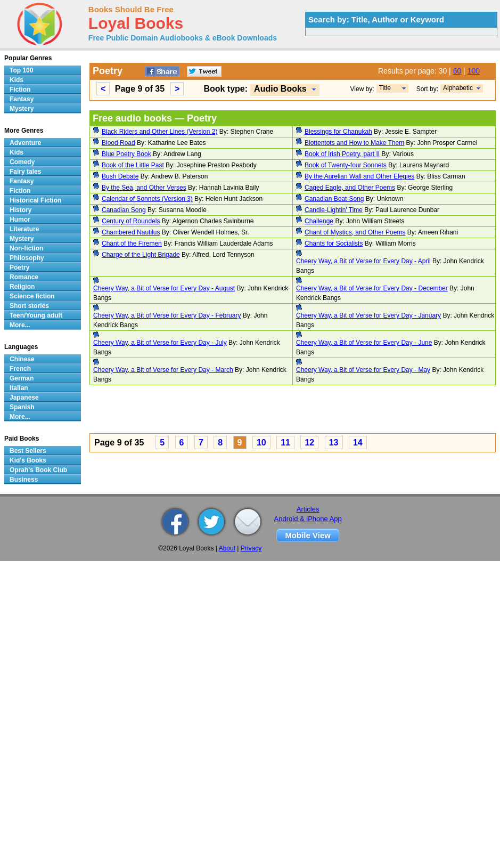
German (22, 378)
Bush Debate (120, 176)
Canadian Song (124, 210)
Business (24, 480)
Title (385, 88)
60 (457, 71)
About (227, 548)
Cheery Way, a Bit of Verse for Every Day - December (372, 288)
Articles (308, 509)
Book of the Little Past (133, 165)
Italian (19, 388)
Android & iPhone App (308, 519)
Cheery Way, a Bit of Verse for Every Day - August (164, 288)
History (21, 210)
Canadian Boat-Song (334, 199)
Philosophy (27, 258)
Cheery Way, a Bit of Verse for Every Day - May (363, 370)
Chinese (22, 359)
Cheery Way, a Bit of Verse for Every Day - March (163, 370)
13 (334, 443)
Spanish (22, 407)
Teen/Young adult (36, 315)
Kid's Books (28, 460)
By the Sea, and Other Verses (144, 188)
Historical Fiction (35, 200)
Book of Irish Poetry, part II (342, 154)
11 (285, 443)
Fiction (20, 90)
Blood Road (118, 143)
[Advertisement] (174, 411)
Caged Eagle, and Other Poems (350, 188)
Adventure (25, 143)
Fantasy (22, 99)
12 (309, 443)
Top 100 (21, 70)
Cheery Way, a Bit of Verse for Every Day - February (167, 315)
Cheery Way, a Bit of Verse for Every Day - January (368, 315)
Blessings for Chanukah (338, 132)
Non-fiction (26, 248)
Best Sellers (28, 451)
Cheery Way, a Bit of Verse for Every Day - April (363, 261)
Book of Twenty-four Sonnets (346, 165)
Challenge (319, 221)
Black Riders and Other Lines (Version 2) (159, 132)
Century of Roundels (131, 221)
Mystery (22, 109)
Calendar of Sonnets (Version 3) (147, 199)
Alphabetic (458, 88)
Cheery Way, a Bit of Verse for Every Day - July (160, 343)
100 (474, 71)
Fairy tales (25, 172)
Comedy (22, 162)
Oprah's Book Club (38, 470)
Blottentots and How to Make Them (354, 143)
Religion (22, 287)
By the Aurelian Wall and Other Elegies (359, 176)
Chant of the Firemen (132, 244)
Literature (24, 229)
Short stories (29, 306)
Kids (17, 80)
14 (358, 443)
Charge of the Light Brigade (141, 255)
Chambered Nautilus (131, 232)
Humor (20, 220)
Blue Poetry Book (126, 154)
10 (261, 443)
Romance (24, 277)
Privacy (251, 548)
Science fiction (32, 296)
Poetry (19, 267)
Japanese (24, 398)
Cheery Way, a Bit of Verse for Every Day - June (364, 343)
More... (20, 325)
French (20, 369)
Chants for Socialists (334, 244)
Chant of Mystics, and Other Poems (355, 232)
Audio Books (280, 89)
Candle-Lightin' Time (334, 210)
